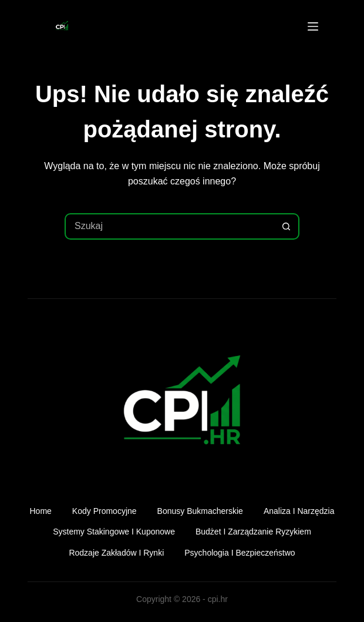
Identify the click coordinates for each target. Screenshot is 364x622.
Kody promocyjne (105, 511)
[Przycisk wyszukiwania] (286, 226)
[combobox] (170, 226)
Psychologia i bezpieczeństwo (240, 553)
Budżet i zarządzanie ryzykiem (253, 532)
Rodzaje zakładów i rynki (116, 553)
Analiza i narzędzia (299, 511)
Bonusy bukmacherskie (200, 511)
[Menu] (313, 26)
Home (41, 511)
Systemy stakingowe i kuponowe (114, 532)
